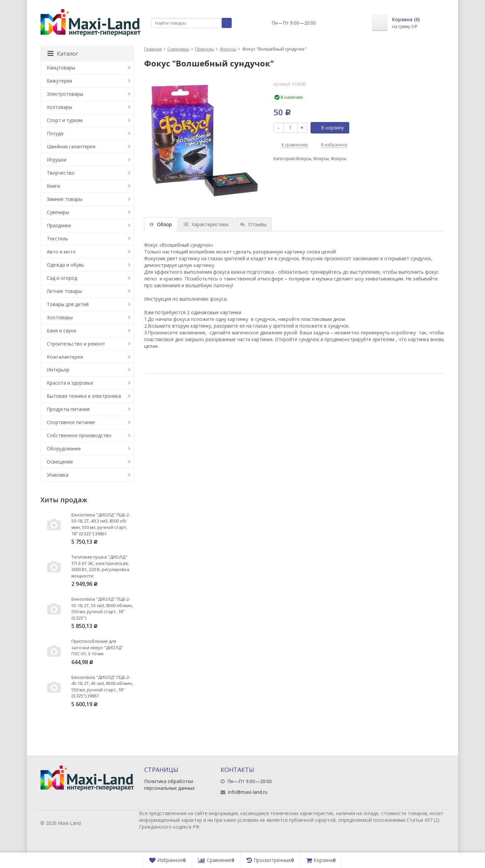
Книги (53, 186)
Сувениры (178, 49)
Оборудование (64, 448)
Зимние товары (64, 199)
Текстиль (57, 238)
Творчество (61, 173)
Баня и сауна (61, 331)
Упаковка (58, 475)
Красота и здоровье (70, 383)
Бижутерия (59, 81)
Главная (153, 49)
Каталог (63, 54)
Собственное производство (79, 435)
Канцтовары (61, 68)
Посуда (55, 133)
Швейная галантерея (71, 146)
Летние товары (64, 291)
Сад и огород (62, 278)
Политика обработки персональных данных (169, 785)
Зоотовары (60, 317)
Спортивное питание (71, 422)
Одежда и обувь (66, 265)
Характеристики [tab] (206, 224)
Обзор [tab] (161, 224)
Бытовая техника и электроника (84, 396)
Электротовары (65, 94)
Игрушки (57, 160)
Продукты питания (68, 409)
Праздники (59, 225)
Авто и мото (61, 252)
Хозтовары (59, 107)
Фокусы (228, 49)
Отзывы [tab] (253, 224)
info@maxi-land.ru (248, 792)
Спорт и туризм (65, 120)
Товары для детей (68, 304)
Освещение (60, 462)
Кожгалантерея (65, 357)
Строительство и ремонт (76, 344)
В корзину (329, 128)
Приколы (205, 49)
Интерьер (58, 370)
